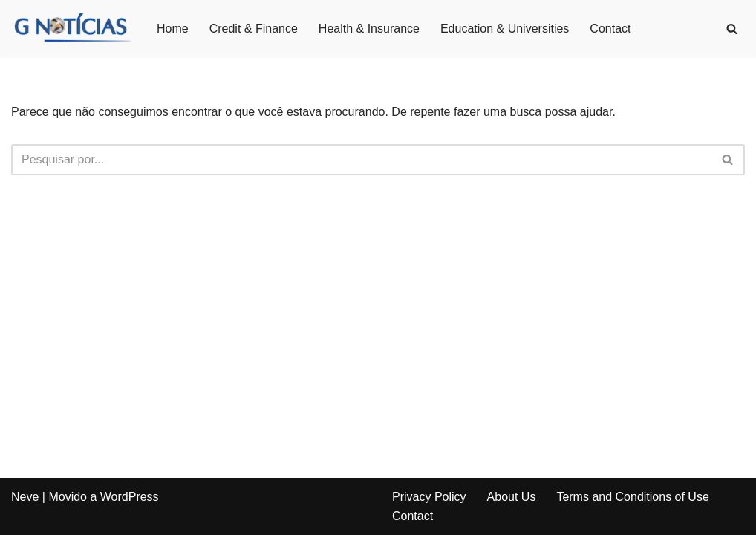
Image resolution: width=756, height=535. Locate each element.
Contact (610, 29)
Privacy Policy (429, 497)
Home (173, 29)
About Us (512, 497)
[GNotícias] (71, 29)
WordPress (130, 497)
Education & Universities (505, 29)
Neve (25, 497)
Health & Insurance (369, 29)
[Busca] (732, 29)
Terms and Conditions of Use (632, 497)
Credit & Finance (254, 29)
